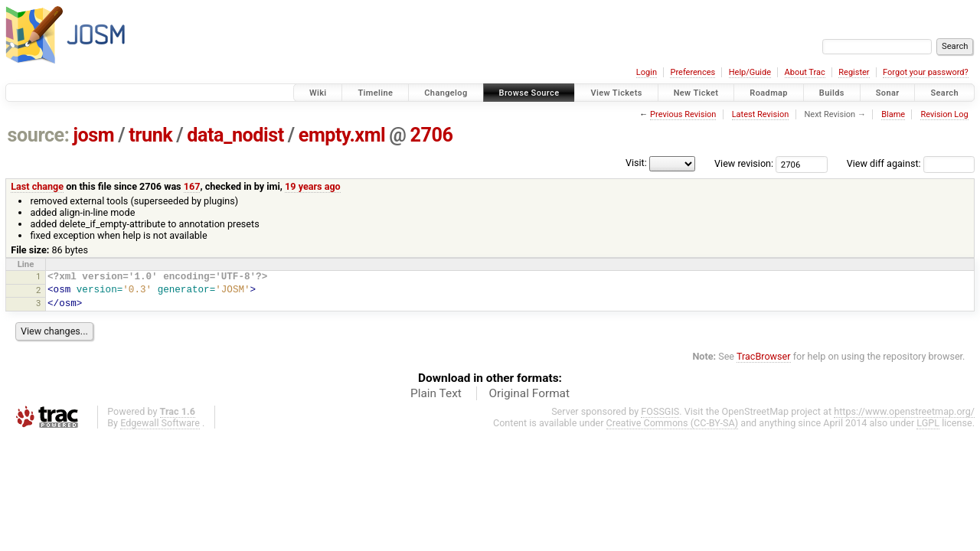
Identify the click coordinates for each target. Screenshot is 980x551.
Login (647, 72)
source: (39, 135)
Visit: (636, 163)
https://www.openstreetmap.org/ (904, 411)
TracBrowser (764, 356)
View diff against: (911, 163)
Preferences (693, 72)
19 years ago (313, 186)
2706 (431, 135)
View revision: (744, 163)
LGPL (928, 423)
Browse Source (529, 93)
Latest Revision (761, 114)
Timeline (375, 93)
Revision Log (944, 114)
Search (944, 93)
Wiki (318, 93)
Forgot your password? (926, 72)
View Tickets (616, 93)
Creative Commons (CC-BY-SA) (673, 423)
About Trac (805, 72)
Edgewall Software (160, 423)
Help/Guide (750, 72)
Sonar (888, 93)
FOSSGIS (660, 411)
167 (192, 186)
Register (854, 72)
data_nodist (235, 135)
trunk (150, 135)
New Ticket (696, 93)
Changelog (446, 93)
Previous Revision (683, 114)
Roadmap (769, 93)
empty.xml (342, 135)
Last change (37, 186)
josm (93, 135)
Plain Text (436, 393)
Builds (832, 93)
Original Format (529, 393)
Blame (893, 114)
